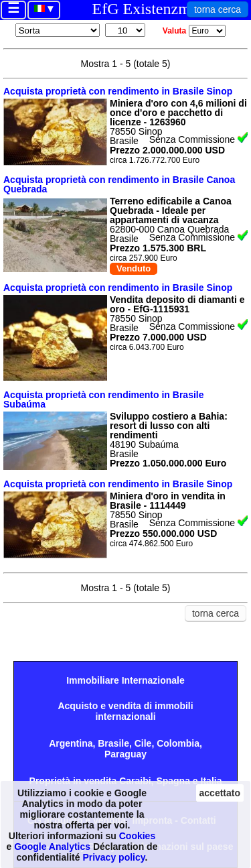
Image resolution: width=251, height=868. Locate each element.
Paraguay (125, 754)
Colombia (178, 743)
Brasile (113, 743)
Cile (143, 743)
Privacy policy (113, 857)
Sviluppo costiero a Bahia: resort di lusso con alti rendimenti (169, 426)
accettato (220, 793)
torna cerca (218, 9)
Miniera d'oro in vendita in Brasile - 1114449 (168, 501)
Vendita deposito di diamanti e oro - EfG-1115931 (177, 304)
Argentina (71, 743)
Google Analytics (52, 847)
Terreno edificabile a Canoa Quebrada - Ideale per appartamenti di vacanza (171, 210)
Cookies (137, 836)
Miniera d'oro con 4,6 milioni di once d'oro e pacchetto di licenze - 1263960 (178, 113)
